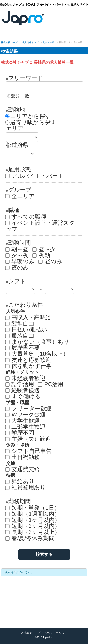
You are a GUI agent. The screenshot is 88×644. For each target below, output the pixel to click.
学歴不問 (20, 433)
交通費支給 (23, 469)
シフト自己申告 (29, 451)
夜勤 (41, 255)
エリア (15, 128)
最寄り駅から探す (31, 122)
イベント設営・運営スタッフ (40, 226)
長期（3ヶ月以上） (33, 532)
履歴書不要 (23, 348)
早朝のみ (20, 261)
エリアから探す (28, 116)
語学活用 (20, 384)
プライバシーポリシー (53, 633)
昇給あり (20, 481)
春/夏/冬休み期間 (30, 538)
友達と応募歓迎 (29, 360)
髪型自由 (20, 324)
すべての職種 (26, 217)
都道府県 (17, 145)
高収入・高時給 (29, 317)
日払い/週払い (27, 330)
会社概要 (26, 633)
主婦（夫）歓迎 (29, 439)
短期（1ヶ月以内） (33, 520)
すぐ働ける (23, 396)
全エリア (20, 196)
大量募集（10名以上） (37, 354)
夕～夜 (17, 255)
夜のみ (17, 267)
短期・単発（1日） (33, 508)
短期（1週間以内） (33, 514)
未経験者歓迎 (26, 378)
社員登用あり (26, 487)
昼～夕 (44, 249)
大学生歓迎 (23, 421)
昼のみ (51, 261)
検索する (44, 555)
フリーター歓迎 (29, 409)
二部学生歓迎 (26, 427)
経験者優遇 (23, 390)
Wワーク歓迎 (26, 415)
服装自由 (20, 336)
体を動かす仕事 (29, 366)
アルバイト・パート (35, 176)
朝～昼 (17, 249)
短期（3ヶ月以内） (33, 526)
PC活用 (51, 384)
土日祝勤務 (23, 457)
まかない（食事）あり (38, 342)
